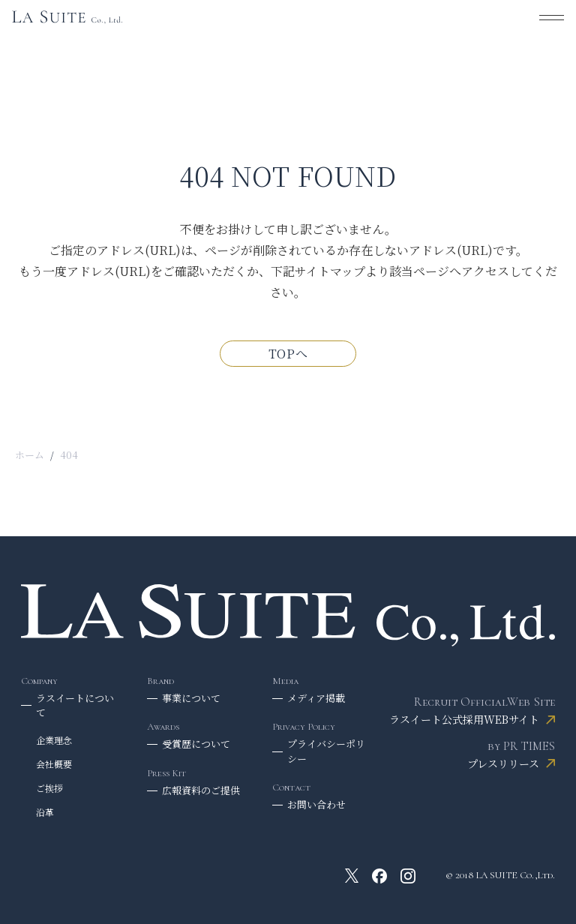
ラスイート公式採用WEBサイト (464, 719)
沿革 (45, 812)
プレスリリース (503, 763)
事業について (191, 698)
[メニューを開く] (552, 17)
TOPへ (288, 354)
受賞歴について (196, 744)
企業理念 (54, 740)
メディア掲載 (316, 698)
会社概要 (54, 764)
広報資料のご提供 (201, 790)
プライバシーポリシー (326, 751)
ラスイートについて (75, 705)
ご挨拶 (49, 788)
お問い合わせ (316, 804)
